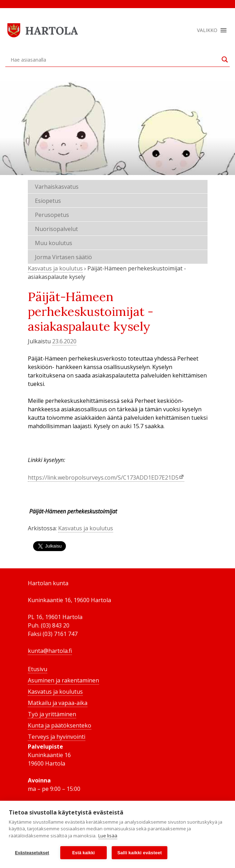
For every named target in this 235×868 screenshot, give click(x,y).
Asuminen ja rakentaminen (63, 680)
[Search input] (114, 60)
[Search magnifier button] (225, 60)
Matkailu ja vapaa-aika (58, 703)
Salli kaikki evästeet (140, 853)
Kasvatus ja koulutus (55, 268)
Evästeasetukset (32, 853)
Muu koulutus (54, 243)
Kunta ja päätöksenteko (60, 725)
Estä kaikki (84, 853)
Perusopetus (52, 215)
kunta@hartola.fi (50, 651)
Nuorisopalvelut (56, 229)
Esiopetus (48, 201)
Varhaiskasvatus (57, 187)
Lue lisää (108, 836)
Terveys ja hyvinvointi (57, 737)
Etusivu (38, 669)
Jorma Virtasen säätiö (63, 257)
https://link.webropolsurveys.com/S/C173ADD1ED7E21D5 (103, 477)
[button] (207, 30)
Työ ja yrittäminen (52, 714)
